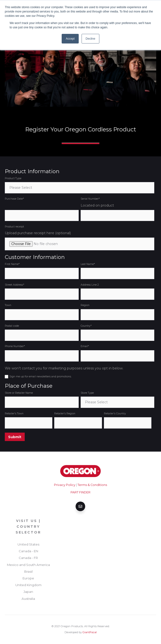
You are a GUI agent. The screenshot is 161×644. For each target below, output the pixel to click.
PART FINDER (80, 492)
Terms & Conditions (92, 485)
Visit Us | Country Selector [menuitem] (28, 527)
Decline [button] (90, 39)
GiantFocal (90, 632)
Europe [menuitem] (28, 578)
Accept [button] (70, 39)
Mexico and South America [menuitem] (28, 565)
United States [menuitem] (28, 544)
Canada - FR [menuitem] (28, 558)
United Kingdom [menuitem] (28, 585)
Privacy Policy (65, 485)
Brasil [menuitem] (28, 571)
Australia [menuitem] (28, 599)
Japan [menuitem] (28, 592)
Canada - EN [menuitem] (28, 551)
